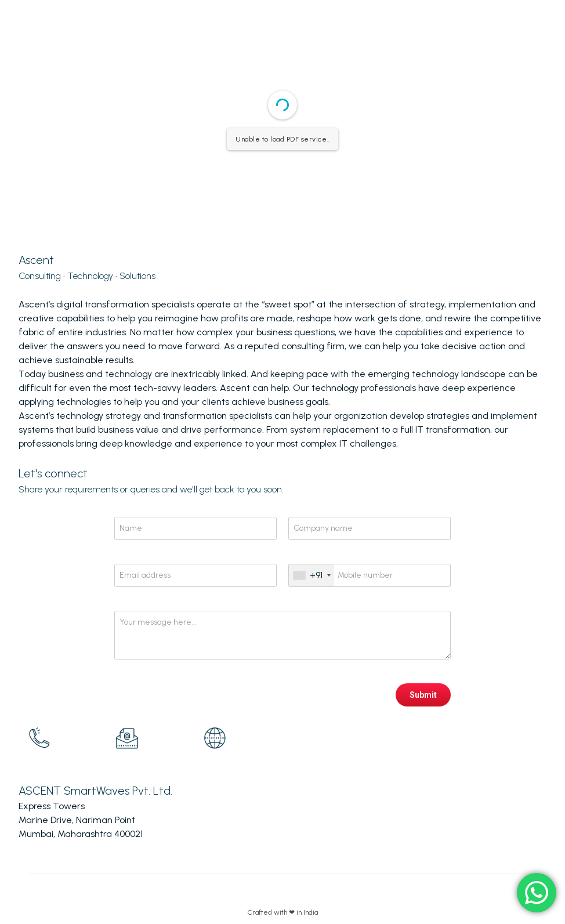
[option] (63, 738)
